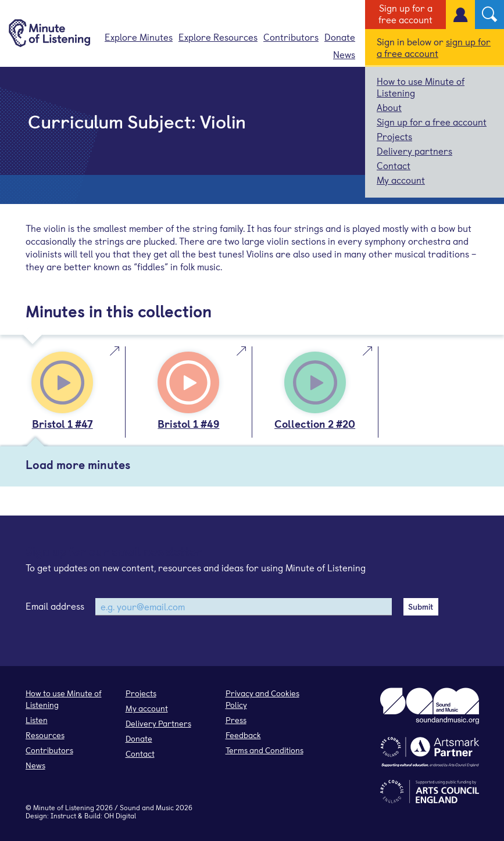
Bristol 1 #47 (62, 423)
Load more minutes (78, 464)
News (344, 54)
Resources (45, 735)
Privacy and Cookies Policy (262, 699)
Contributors (291, 37)
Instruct (63, 815)
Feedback (243, 735)
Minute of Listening (64, 807)
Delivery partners (414, 151)
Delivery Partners (158, 723)
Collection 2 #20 (315, 423)
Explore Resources (218, 37)
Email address (55, 606)
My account (401, 180)
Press (236, 720)
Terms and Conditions (264, 750)
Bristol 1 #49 (188, 423)
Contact (394, 165)
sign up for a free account (434, 47)
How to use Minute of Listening (421, 87)
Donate (340, 37)
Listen (37, 720)
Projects (394, 136)
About (389, 107)
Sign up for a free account (405, 13)
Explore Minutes (139, 37)
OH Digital (120, 815)
